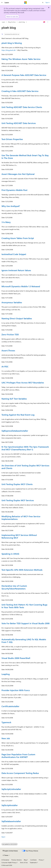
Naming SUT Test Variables (14, 399)
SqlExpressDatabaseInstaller (15, 431)
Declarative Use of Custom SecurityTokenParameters (14, 587)
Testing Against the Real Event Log (18, 415)
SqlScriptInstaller (10, 805)
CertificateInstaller (10, 706)
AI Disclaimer (5, 860)
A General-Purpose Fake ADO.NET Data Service (24, 75)
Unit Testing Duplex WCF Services (18, 500)
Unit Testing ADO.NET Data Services (19, 123)
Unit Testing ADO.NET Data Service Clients (22, 107)
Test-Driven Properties (12, 139)
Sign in (47, 2)
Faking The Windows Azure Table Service (21, 59)
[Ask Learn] (44, 22)
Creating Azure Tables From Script (18, 238)
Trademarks (33, 863)
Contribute (33, 860)
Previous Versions (17, 860)
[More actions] (48, 22)
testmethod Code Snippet (14, 254)
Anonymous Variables (12, 302)
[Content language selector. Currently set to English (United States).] (10, 851)
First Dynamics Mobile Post (14, 190)
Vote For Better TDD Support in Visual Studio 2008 (25, 623)
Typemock (6, 722)
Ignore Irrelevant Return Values (16, 270)
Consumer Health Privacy (9, 863)
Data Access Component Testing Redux (20, 773)
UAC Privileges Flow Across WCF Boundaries (23, 383)
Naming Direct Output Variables (17, 318)
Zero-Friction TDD (10, 334)
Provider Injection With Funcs (16, 690)
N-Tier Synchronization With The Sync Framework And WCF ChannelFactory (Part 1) (25, 448)
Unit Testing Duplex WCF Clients (17, 484)
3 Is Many (6, 222)
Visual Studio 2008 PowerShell (16, 658)
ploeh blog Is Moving (12, 43)
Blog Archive (12, 22)
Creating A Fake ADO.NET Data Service (20, 91)
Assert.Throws (8, 350)
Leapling (6, 674)
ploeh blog (22, 22)
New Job (6, 738)
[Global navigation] (2, 3)
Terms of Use (24, 863)
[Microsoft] (26, 3)
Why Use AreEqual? (11, 206)
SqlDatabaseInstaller (11, 821)
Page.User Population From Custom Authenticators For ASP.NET (18, 756)
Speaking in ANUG (10, 554)
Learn (4, 22)
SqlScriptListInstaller (11, 789)
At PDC (5, 366)
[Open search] (43, 3)
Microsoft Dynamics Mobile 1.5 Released (21, 286)
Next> (4, 837)
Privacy (41, 860)
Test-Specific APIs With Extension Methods (22, 570)
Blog (25, 860)
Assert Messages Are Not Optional (18, 174)
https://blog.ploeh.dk (8, 50)
